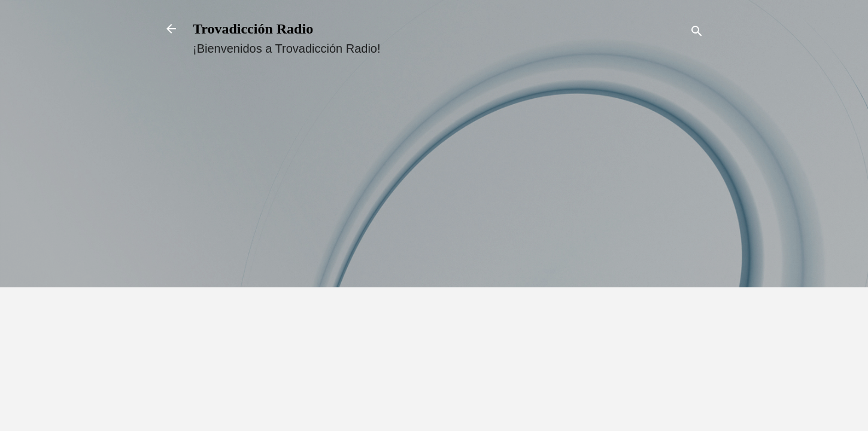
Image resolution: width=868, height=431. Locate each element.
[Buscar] (697, 33)
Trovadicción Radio (253, 29)
